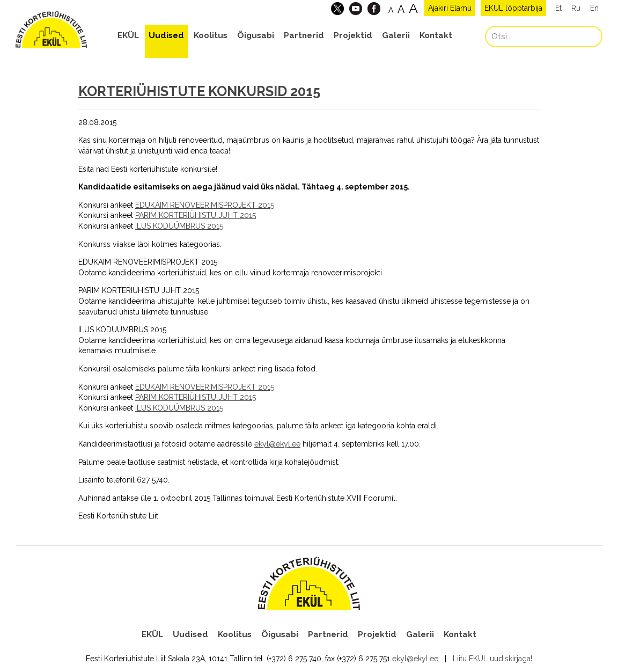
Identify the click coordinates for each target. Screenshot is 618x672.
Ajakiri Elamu (450, 8)
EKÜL (128, 35)
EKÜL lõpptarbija (513, 8)
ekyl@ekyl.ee (277, 444)
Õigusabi (256, 35)
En (594, 8)
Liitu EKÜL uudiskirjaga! (492, 659)
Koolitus (211, 35)
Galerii (396, 35)
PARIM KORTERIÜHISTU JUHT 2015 (196, 215)
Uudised (166, 35)
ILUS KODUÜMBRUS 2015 (179, 226)
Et (558, 8)
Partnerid (304, 35)
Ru (576, 8)
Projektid (353, 35)
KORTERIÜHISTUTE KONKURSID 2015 (199, 91)
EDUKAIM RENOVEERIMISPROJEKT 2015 (205, 205)
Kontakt (436, 35)
